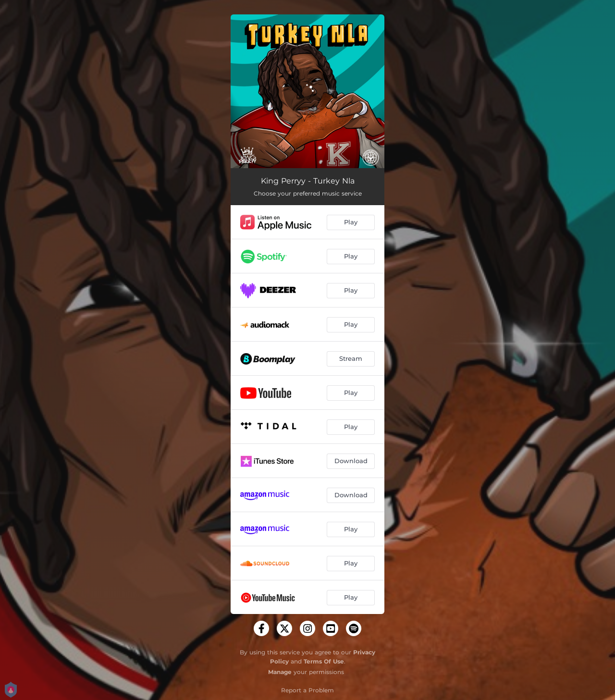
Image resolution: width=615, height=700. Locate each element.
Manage (280, 672)
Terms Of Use (324, 661)
